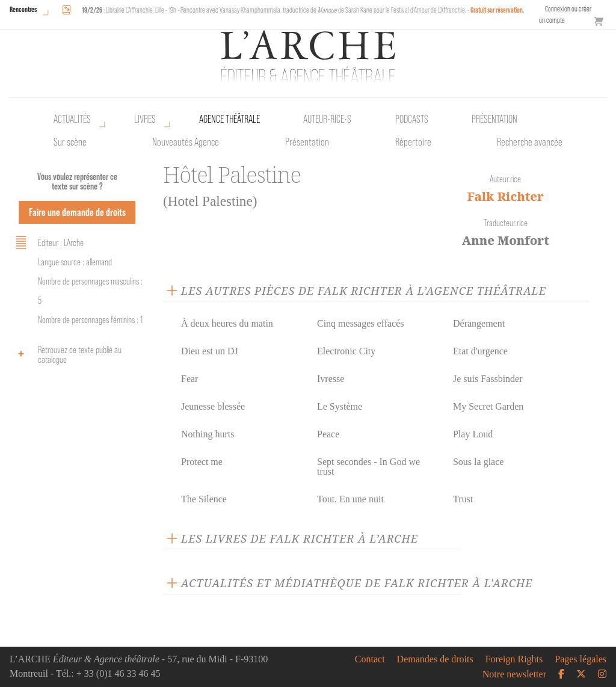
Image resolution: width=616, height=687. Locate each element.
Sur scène (70, 142)
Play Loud (473, 434)
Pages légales (581, 659)
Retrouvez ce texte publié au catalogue (67, 355)
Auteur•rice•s (327, 119)
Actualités (72, 119)
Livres (145, 119)
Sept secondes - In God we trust (368, 467)
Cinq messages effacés (361, 323)
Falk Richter (506, 196)
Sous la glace (478, 462)
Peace (328, 434)
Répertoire (413, 142)
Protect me (202, 462)
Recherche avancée (530, 142)
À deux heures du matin (227, 323)
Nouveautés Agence (186, 142)
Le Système (340, 406)
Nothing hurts (208, 434)
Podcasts (412, 119)
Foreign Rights (514, 659)
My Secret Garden (488, 406)
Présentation (307, 142)
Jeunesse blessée (213, 406)
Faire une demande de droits (77, 212)
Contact (370, 659)
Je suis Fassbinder (488, 379)
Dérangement (479, 323)
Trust (463, 499)
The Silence (204, 499)
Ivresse (331, 379)
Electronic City (346, 351)
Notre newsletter (514, 674)
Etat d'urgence (480, 351)
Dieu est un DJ (210, 351)
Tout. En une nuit (350, 499)
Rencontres (23, 9)
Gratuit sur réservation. (497, 10)
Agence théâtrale (229, 119)
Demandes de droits (435, 659)
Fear (189, 379)
